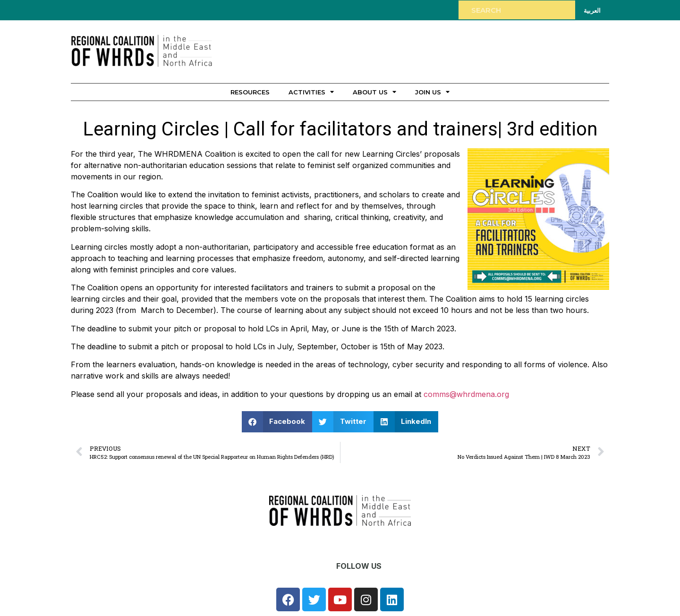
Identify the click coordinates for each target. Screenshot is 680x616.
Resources (250, 92)
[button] (277, 422)
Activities (311, 92)
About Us (374, 92)
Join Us (432, 92)
